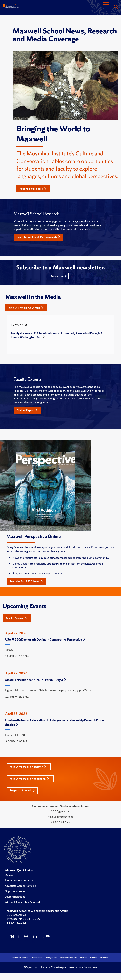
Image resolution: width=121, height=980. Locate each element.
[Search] (116, 7)
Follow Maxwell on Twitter (28, 767)
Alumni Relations (15, 896)
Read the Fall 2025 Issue (26, 581)
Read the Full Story (33, 189)
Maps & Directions (68, 958)
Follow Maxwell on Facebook (29, 779)
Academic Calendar (20, 958)
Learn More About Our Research (38, 237)
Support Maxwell (22, 791)
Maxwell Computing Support (23, 902)
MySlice (83, 958)
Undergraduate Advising (20, 880)
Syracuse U (105, 958)
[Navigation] (106, 7)
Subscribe (59, 276)
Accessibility (37, 958)
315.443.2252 (16, 923)
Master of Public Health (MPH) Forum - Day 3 (36, 680)
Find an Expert (27, 410)
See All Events (16, 618)
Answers (10, 875)
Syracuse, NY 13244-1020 (23, 919)
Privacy (94, 958)
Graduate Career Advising (21, 886)
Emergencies (51, 958)
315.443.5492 (61, 822)
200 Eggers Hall (16, 915)
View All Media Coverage (26, 308)
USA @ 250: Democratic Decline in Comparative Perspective (45, 639)
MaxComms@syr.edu (61, 816)
